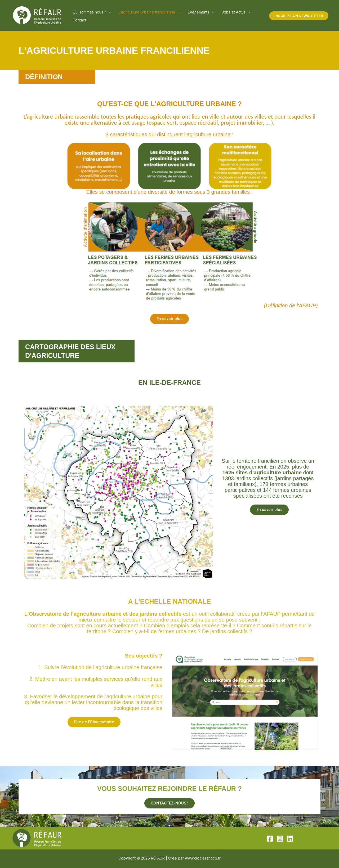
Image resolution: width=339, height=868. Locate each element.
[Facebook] (270, 839)
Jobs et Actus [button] (215, 16)
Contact (238, 16)
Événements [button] (186, 16)
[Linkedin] (290, 839)
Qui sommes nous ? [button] (89, 16)
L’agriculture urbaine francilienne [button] (140, 16)
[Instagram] (280, 839)
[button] (106, 16)
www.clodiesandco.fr (203, 858)
